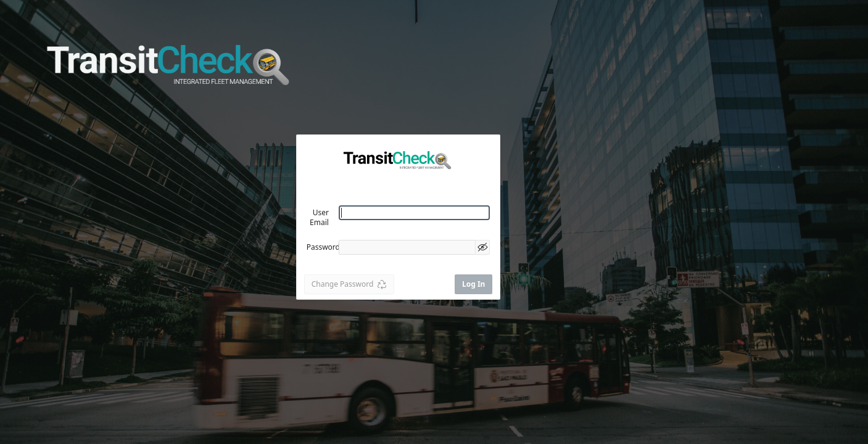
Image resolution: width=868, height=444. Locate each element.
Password (323, 247)
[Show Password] (482, 247)
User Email (319, 217)
